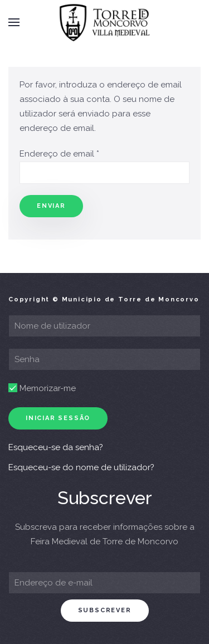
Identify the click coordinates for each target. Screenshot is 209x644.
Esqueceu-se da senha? (56, 447)
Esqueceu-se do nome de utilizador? (81, 467)
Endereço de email (59, 154)
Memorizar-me (42, 388)
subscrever (105, 610)
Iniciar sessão (58, 418)
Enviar (51, 206)
